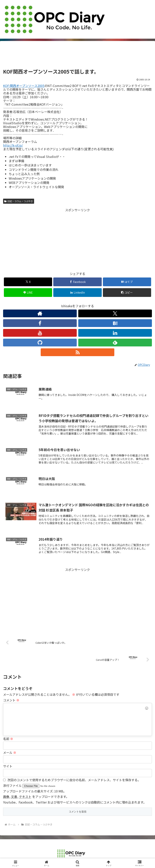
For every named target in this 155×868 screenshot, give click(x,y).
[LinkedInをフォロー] (115, 333)
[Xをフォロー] (115, 313)
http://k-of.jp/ (13, 145)
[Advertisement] (77, 56)
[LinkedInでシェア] (77, 293)
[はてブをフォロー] (115, 323)
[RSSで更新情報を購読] (77, 352)
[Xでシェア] (28, 282)
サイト (8, 766)
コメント (11, 700)
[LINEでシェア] (28, 293)
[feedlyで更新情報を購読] (115, 343)
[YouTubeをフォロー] (40, 333)
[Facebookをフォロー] (40, 323)
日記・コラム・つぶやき (19, 201)
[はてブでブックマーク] (127, 282)
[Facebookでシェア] (77, 282)
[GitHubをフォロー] (40, 343)
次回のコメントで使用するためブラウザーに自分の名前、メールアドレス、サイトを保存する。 (74, 780)
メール (10, 752)
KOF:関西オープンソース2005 (24, 86)
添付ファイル (13, 785)
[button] (127, 293)
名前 (8, 739)
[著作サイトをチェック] (40, 313)
